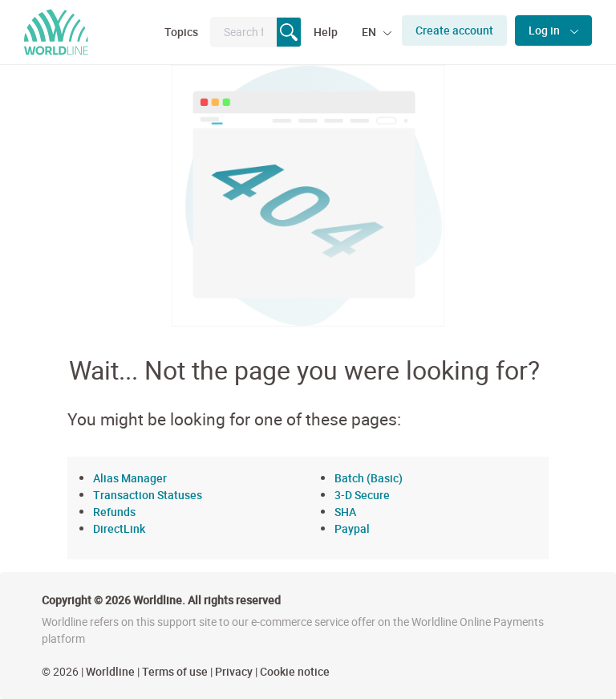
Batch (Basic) (369, 478)
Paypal (352, 528)
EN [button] (370, 32)
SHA (345, 512)
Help (326, 32)
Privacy (234, 671)
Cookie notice (295, 671)
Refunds (114, 512)
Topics (181, 32)
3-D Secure (362, 495)
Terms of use (175, 671)
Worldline (110, 671)
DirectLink (119, 528)
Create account (454, 30)
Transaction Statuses (148, 495)
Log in (545, 30)
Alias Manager (130, 478)
